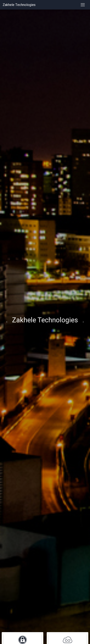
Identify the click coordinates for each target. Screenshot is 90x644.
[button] (7, 322)
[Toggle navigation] (83, 5)
